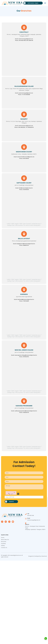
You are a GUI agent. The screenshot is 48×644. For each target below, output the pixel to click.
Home (3, 538)
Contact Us (4, 548)
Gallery (3, 546)
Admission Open (31, 3)
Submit (9, 502)
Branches (4, 542)
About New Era (5, 540)
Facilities (3, 544)
